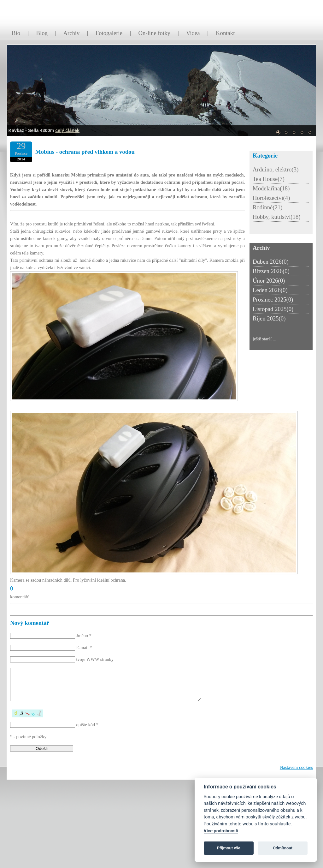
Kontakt (225, 33)
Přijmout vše (229, 848)
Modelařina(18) (271, 188)
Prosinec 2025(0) (273, 299)
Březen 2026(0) (271, 271)
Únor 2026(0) (269, 281)
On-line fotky (154, 33)
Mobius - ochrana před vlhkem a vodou (85, 152)
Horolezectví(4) (271, 198)
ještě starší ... (264, 339)
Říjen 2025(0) (269, 318)
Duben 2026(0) (271, 262)
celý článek (67, 130)
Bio (16, 33)
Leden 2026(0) (270, 290)
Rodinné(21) (268, 207)
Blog (42, 33)
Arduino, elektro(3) (276, 169)
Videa (193, 33)
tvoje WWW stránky (95, 659)
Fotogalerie (109, 33)
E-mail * (84, 648)
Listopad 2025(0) (273, 309)
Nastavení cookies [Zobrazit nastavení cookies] (296, 767)
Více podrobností (221, 831)
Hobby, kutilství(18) (277, 217)
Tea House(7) (269, 179)
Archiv (71, 33)
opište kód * (87, 725)
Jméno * (84, 636)
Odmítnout (283, 848)
